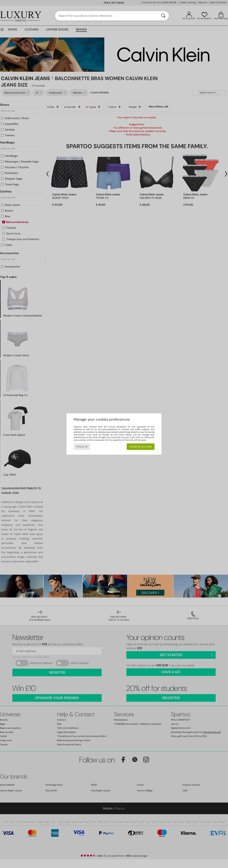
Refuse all (82, 447)
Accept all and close (141, 447)
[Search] (163, 16)
